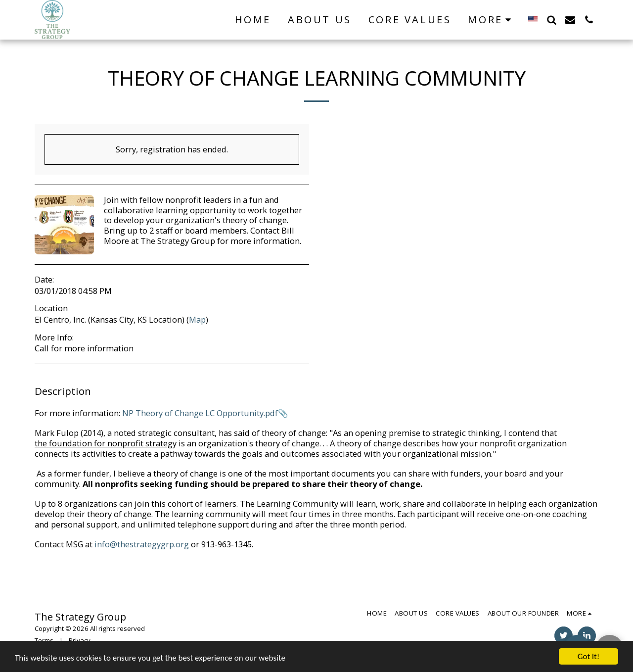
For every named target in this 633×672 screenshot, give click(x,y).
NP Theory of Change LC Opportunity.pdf (200, 413)
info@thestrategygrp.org (142, 544)
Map (197, 319)
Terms (44, 640)
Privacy (80, 640)
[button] (551, 20)
